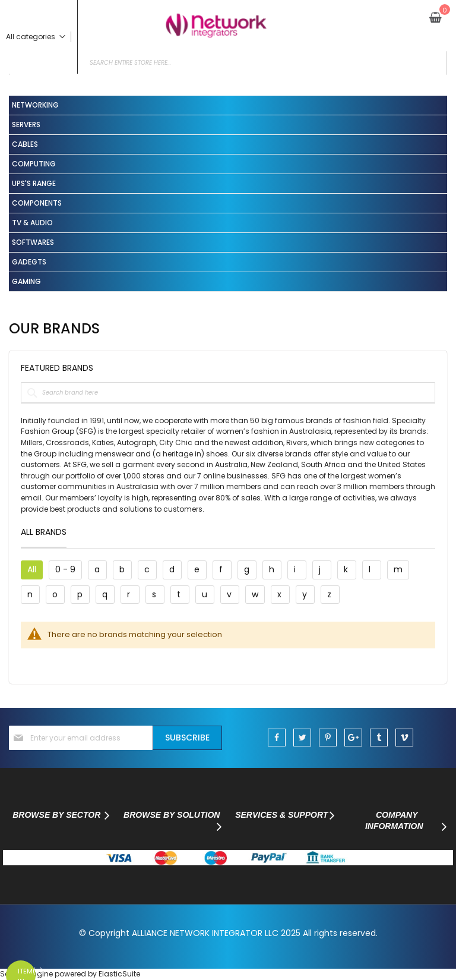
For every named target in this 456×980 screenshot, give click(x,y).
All (32, 569)
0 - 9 (65, 569)
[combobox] (228, 63)
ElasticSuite (119, 974)
